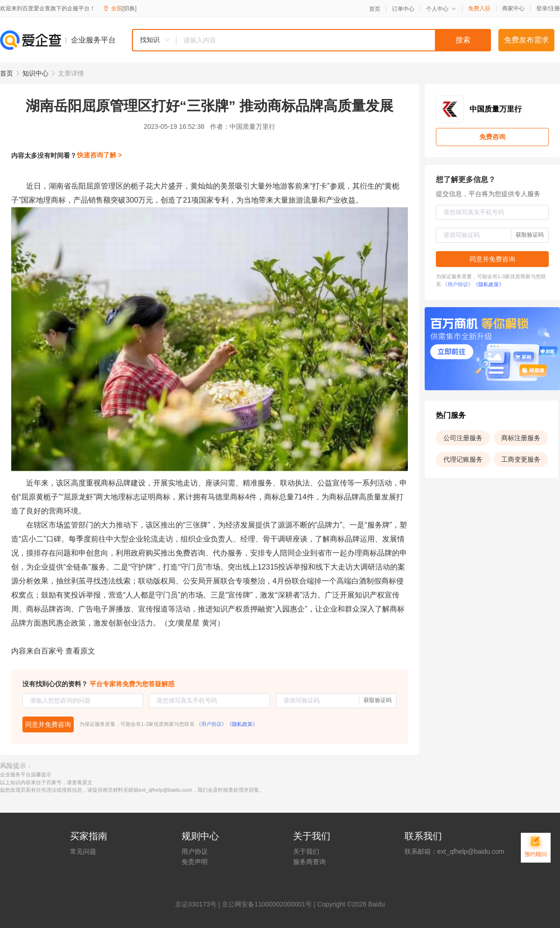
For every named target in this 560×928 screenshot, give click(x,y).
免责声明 (195, 862)
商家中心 (513, 8)
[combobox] (311, 40)
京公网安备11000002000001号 (267, 904)
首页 (375, 9)
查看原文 (80, 651)
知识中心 (35, 73)
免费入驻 (479, 8)
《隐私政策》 (242, 724)
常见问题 (83, 851)
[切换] (129, 8)
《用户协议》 (211, 724)
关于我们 (306, 851)
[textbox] (334, 40)
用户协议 (195, 851)
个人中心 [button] (441, 9)
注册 (554, 8)
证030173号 (199, 904)
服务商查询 (309, 862)
